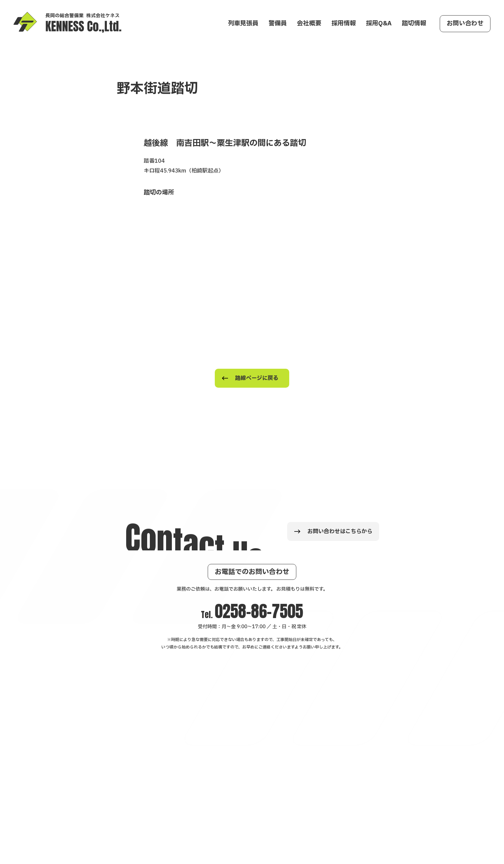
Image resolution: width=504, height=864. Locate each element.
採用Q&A (379, 24)
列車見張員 (243, 24)
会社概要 (309, 24)
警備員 (278, 24)
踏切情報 (414, 24)
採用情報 (344, 24)
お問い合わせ (465, 24)
